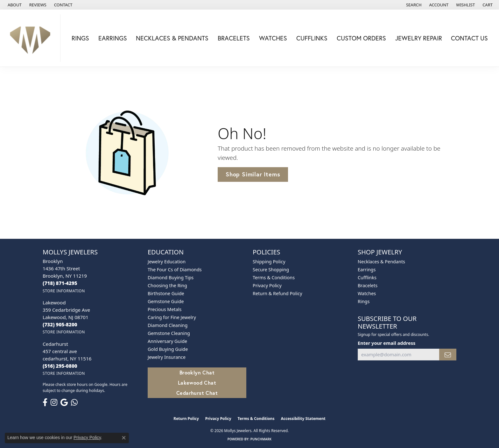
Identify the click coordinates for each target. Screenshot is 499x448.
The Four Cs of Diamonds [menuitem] (175, 270)
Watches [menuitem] (367, 293)
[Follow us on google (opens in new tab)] (64, 402)
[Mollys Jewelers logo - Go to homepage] (32, 38)
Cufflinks (312, 38)
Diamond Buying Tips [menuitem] (171, 277)
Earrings (113, 38)
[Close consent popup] (124, 438)
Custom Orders (361, 38)
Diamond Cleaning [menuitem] (168, 325)
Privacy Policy (267, 285)
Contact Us (469, 38)
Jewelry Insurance (167, 357)
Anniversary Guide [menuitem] (167, 341)
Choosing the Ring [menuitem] (167, 285)
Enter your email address (387, 343)
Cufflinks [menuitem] (367, 277)
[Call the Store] (60, 283)
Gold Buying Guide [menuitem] (168, 349)
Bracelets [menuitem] (368, 285)
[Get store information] (64, 291)
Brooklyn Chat (197, 372)
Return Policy (186, 419)
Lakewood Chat (197, 383)
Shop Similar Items (253, 174)
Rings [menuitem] (364, 301)
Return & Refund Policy (278, 293)
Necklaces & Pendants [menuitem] (381, 262)
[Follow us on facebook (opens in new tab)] (45, 402)
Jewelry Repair (419, 38)
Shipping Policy (269, 262)
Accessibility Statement (303, 419)
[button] (413, 5)
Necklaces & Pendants (172, 38)
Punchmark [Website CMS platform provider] (261, 439)
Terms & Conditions (274, 277)
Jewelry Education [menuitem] (167, 262)
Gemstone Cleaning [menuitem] (169, 333)
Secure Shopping (271, 270)
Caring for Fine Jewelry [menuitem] (172, 317)
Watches (273, 38)
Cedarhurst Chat (197, 393)
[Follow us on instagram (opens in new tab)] (54, 402)
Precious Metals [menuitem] (165, 309)
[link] (14, 5)
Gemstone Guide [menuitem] (166, 301)
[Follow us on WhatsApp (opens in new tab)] (74, 402)
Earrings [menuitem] (367, 270)
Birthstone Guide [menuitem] (166, 293)
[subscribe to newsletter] (448, 355)
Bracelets (234, 38)
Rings (80, 38)
